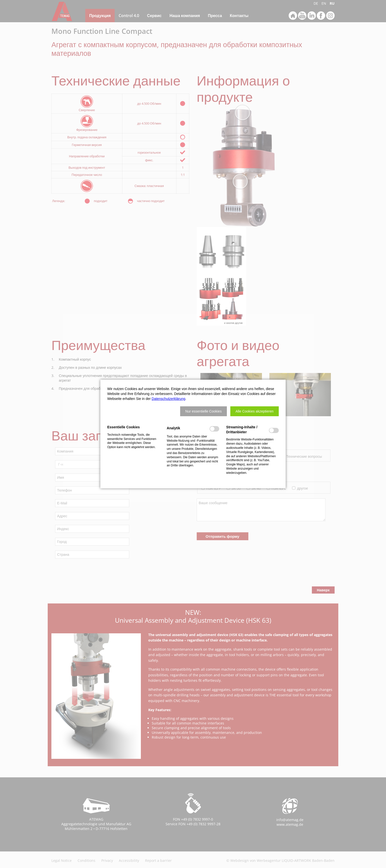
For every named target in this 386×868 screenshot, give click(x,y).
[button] (204, 411)
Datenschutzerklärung (169, 399)
